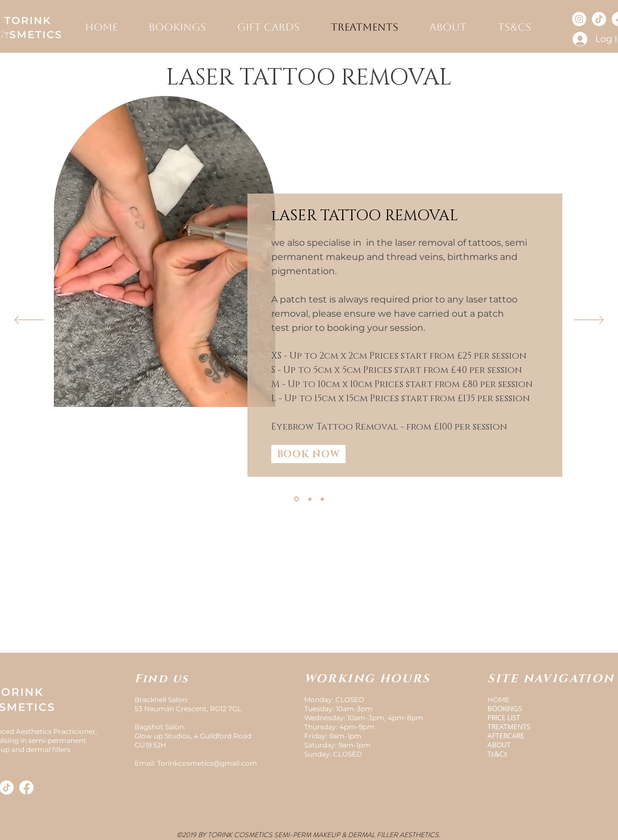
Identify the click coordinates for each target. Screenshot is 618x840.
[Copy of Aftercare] (322, 499)
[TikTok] (599, 19)
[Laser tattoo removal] (297, 499)
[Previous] (29, 321)
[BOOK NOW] (308, 454)
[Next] (589, 321)
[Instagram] (579, 19)
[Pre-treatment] (310, 499)
